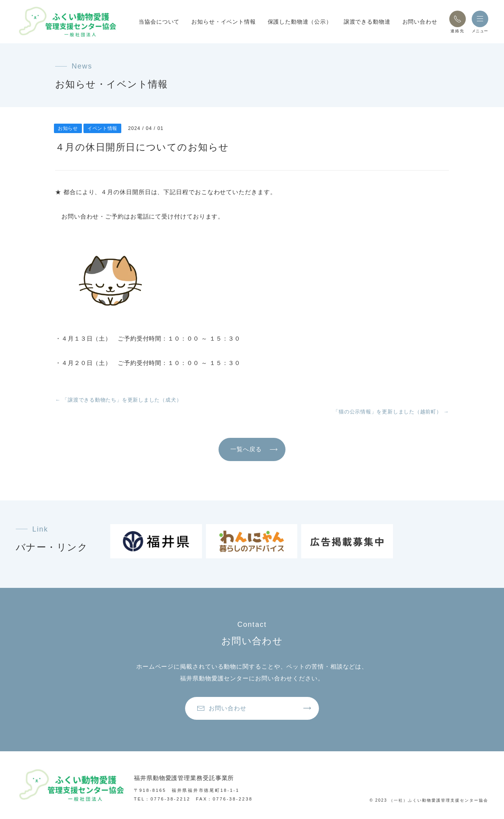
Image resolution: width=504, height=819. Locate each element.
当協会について (159, 22)
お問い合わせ (420, 22)
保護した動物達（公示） (300, 22)
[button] (458, 19)
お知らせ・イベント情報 (223, 22)
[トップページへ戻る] (67, 21)
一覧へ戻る (246, 449)
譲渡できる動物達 (367, 22)
